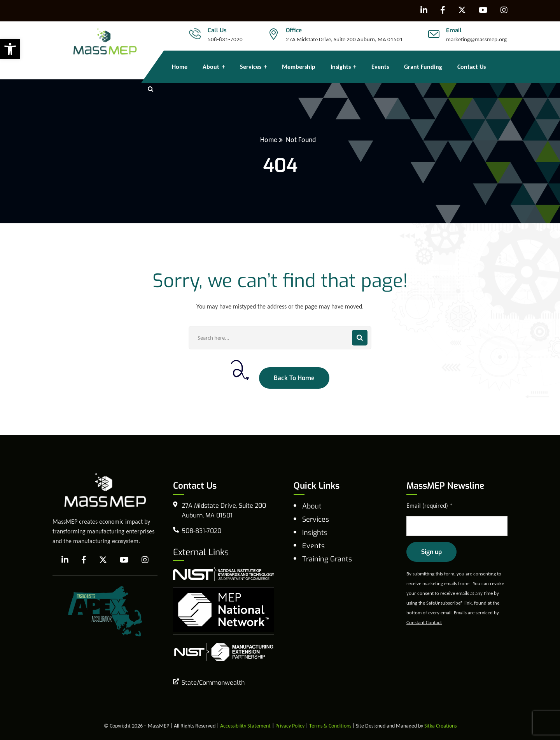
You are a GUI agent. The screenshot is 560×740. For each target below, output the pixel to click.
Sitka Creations (440, 726)
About (312, 506)
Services (316, 519)
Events (313, 546)
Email (454, 30)
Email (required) (430, 506)
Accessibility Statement (245, 726)
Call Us (217, 30)
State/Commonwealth (213, 683)
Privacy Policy (290, 726)
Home (269, 140)
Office (294, 30)
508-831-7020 (225, 39)
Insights (315, 533)
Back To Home (294, 378)
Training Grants (327, 559)
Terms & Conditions (330, 726)
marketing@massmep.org (476, 39)
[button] (10, 49)
